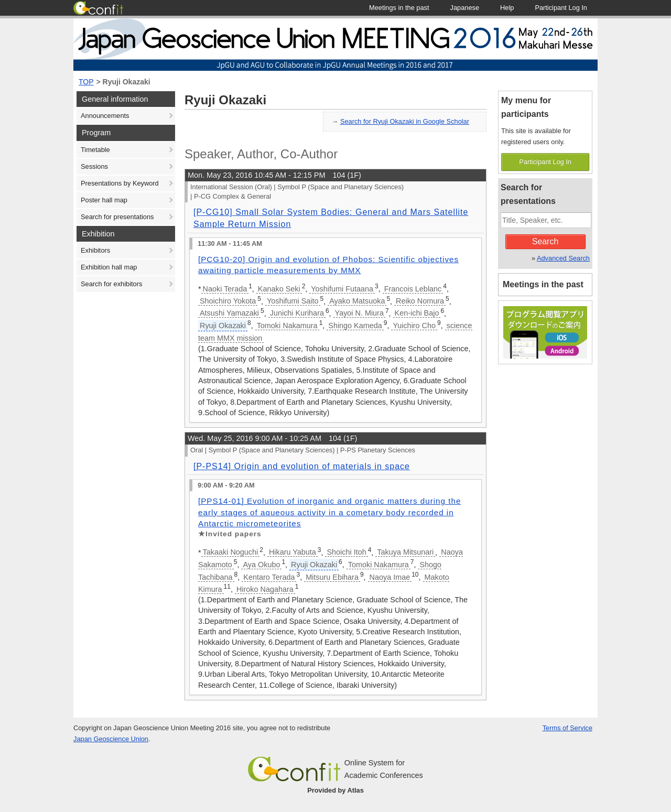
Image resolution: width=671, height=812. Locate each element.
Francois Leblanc (413, 289)
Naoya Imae (390, 577)
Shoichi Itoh (346, 552)
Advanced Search (563, 258)
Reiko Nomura (420, 301)
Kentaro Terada (269, 577)
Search (545, 241)
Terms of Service (567, 728)
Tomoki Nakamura (287, 326)
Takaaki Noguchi (231, 552)
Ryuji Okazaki (127, 82)
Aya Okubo (261, 565)
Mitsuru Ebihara (332, 577)
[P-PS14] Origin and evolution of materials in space (302, 466)
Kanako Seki (279, 289)
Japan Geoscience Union (111, 739)
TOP (86, 82)
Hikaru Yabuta (293, 552)
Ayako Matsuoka (357, 301)
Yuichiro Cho (414, 326)
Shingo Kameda (355, 326)
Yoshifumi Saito (293, 301)
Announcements (105, 116)
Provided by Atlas (335, 790)
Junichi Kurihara (297, 313)
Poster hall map (104, 200)
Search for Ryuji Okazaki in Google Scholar (405, 121)
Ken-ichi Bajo (417, 313)
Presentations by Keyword (120, 183)
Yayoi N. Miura (359, 313)
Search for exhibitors (111, 284)
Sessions (94, 166)
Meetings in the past (543, 284)
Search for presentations (117, 217)
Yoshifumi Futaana (342, 289)
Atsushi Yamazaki (229, 313)
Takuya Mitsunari (405, 552)
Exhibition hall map (109, 267)
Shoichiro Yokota (228, 301)
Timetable (95, 150)
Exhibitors (95, 250)
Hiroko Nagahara (265, 589)
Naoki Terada (225, 289)
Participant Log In (545, 162)
